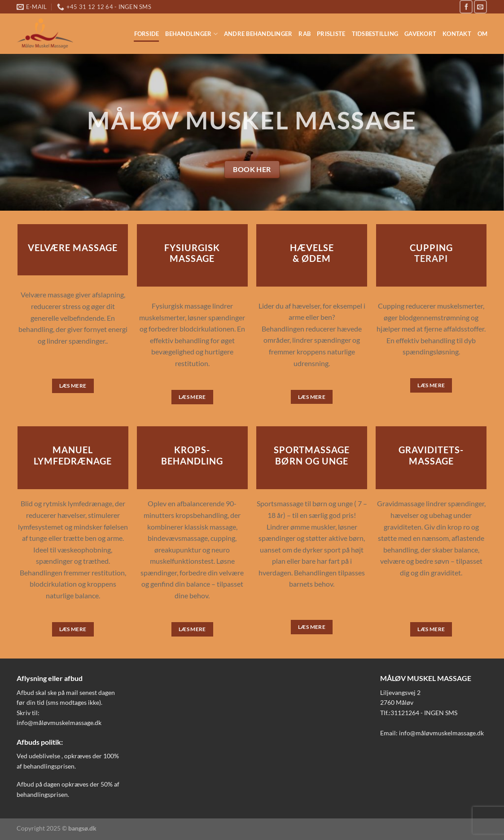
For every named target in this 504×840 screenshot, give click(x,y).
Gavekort (420, 34)
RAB (305, 34)
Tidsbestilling (375, 34)
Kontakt (457, 34)
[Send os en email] (480, 7)
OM (483, 34)
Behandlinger (191, 34)
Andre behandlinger (258, 34)
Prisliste (331, 34)
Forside (147, 34)
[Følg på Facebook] (466, 7)
